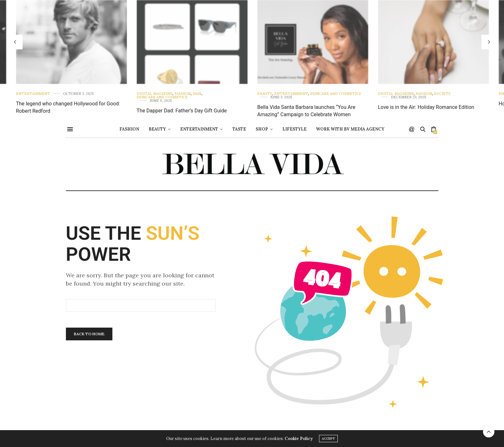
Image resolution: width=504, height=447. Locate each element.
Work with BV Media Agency (350, 129)
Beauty (265, 94)
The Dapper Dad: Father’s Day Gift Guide (182, 111)
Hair (197, 94)
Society (442, 94)
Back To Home (89, 334)
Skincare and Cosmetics (162, 97)
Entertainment (33, 94)
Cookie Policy (299, 439)
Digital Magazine (155, 94)
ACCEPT (328, 439)
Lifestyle (295, 129)
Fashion (183, 94)
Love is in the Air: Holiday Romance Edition (426, 107)
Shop (262, 129)
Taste (239, 129)
